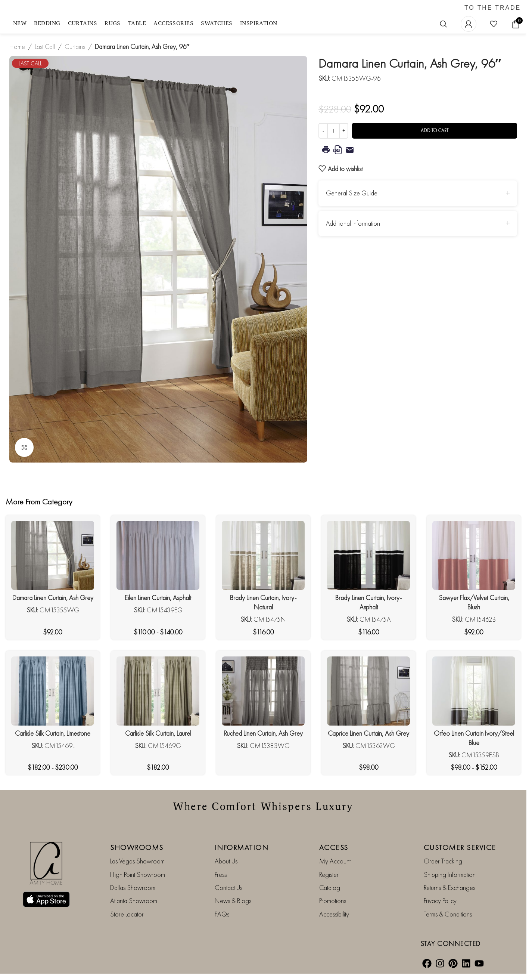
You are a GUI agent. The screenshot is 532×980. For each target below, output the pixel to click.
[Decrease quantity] (323, 131)
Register (329, 874)
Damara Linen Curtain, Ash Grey (53, 598)
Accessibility (334, 914)
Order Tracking (443, 861)
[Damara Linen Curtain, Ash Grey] (53, 555)
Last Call (45, 47)
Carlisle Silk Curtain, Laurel (158, 733)
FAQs (222, 914)
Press (221, 874)
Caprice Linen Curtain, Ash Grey (368, 733)
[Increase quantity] (344, 131)
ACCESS (334, 847)
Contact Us (228, 888)
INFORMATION (242, 847)
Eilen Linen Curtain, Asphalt (158, 598)
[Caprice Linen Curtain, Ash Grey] (368, 691)
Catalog (330, 888)
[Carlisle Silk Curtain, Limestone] (53, 691)
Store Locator (127, 914)
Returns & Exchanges (449, 888)
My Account (335, 861)
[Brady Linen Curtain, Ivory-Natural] (263, 555)
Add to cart (435, 131)
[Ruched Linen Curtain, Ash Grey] (263, 691)
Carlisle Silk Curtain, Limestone (53, 733)
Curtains (75, 47)
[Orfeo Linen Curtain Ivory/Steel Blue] (474, 691)
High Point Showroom (138, 874)
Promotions (333, 901)
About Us (226, 861)
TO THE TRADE (493, 8)
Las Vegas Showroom (137, 861)
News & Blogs (233, 901)
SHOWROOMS (137, 847)
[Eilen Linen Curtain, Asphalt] (158, 555)
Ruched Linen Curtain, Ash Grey (263, 733)
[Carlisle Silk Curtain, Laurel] (158, 691)
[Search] (444, 24)
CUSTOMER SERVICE (460, 847)
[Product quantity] (333, 131)
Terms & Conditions (448, 914)
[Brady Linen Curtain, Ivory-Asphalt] (368, 555)
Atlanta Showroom (134, 901)
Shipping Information (450, 874)
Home (17, 47)
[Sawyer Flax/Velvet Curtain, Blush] (474, 555)
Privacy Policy (440, 901)
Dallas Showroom (133, 888)
